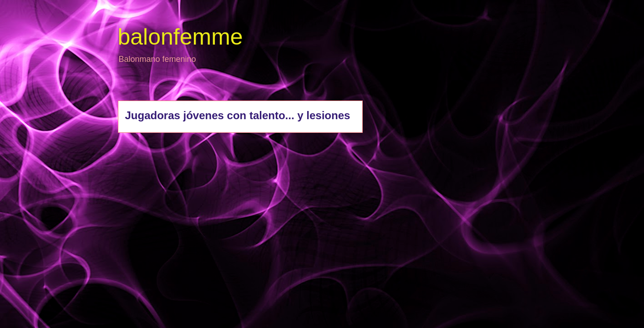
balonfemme (180, 37)
